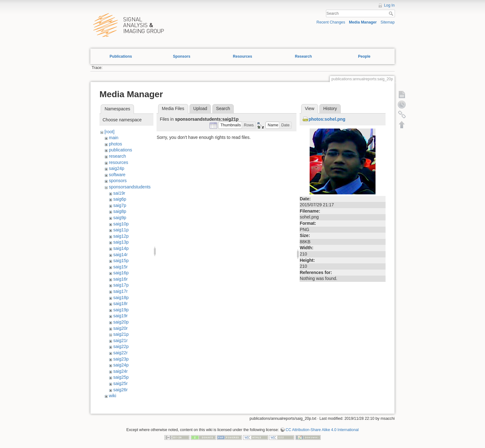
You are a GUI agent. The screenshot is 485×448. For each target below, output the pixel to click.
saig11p (121, 230)
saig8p (120, 211)
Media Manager (363, 22)
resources (118, 162)
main (114, 138)
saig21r (120, 340)
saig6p (120, 199)
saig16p (121, 273)
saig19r (120, 316)
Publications (121, 56)
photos (115, 144)
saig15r (120, 267)
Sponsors (181, 56)
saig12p (121, 236)
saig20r (120, 328)
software (117, 175)
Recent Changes (331, 22)
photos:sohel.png (327, 119)
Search (392, 13)
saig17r (120, 291)
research (117, 156)
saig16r (120, 279)
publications (120, 150)
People (364, 56)
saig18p (121, 298)
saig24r (120, 371)
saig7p (120, 205)
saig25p (121, 377)
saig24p (117, 168)
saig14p (121, 248)
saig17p (121, 285)
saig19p (121, 310)
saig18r (120, 303)
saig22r (120, 353)
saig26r (120, 390)
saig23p (121, 359)
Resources (242, 56)
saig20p (121, 322)
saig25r (120, 383)
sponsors (118, 181)
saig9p (120, 218)
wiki (112, 396)
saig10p (121, 224)
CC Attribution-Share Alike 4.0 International (322, 430)
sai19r (119, 193)
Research (303, 56)
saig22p (121, 346)
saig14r (120, 255)
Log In (389, 5)
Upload (200, 108)
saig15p (121, 261)
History (330, 108)
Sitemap (388, 22)
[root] (109, 132)
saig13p (121, 242)
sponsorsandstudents (130, 187)
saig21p (121, 334)
